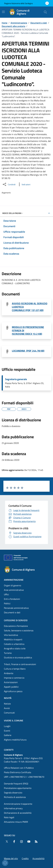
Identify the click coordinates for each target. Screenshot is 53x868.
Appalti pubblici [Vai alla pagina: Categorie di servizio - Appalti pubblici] (11, 687)
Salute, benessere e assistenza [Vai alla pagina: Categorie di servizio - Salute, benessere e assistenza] (19, 630)
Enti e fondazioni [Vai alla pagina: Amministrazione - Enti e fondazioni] (12, 599)
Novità (8, 698)
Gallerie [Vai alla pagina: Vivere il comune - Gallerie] (8, 735)
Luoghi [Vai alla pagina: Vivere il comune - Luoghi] (7, 726)
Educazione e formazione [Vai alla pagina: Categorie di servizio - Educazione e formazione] (16, 626)
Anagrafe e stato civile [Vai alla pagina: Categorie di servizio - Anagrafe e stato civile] (15, 648)
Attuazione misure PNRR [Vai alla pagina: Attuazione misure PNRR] (16, 822)
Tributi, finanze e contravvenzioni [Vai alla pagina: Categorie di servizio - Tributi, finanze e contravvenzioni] (20, 664)
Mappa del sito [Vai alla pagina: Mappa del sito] (11, 858)
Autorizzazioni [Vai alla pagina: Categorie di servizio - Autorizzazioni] (11, 682)
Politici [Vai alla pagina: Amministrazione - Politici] (7, 603)
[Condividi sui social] (9, 184)
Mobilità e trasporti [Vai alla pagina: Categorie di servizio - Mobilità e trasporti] (13, 639)
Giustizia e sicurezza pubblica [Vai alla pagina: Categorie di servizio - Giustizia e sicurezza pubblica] (18, 657)
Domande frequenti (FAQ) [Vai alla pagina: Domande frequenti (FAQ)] (16, 784)
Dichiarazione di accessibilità (18, 813)
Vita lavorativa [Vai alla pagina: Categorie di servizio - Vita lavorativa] (11, 635)
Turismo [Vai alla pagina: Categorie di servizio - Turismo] (8, 653)
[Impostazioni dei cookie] (5, 863)
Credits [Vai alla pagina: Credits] (25, 858)
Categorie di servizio (16, 620)
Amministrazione (19, 23)
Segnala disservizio (13, 793)
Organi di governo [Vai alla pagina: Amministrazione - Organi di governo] (13, 585)
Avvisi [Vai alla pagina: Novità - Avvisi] (7, 708)
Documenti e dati (39, 23)
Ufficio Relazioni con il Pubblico (19, 768)
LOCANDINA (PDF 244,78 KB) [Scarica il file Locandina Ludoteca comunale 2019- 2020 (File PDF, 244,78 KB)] (28, 351)
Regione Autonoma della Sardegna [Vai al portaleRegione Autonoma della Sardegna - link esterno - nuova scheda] (18, 3)
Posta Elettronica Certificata (18, 772)
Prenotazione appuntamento (18, 788)
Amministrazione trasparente (18, 804)
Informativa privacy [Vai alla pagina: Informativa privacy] (13, 808)
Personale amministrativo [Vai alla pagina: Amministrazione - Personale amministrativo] (16, 608)
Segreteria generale (16, 379)
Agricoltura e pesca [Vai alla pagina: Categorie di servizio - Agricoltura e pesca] (13, 691)
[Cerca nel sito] (45, 12)
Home (5, 23)
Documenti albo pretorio (13, 26)
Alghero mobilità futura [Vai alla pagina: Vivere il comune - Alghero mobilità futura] (15, 740)
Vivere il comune (14, 721)
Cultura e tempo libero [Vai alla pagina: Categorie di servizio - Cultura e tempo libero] (15, 669)
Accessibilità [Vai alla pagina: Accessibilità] (38, 858)
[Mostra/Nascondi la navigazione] (3, 12)
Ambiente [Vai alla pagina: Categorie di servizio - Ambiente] (9, 673)
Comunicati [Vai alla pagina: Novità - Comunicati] (9, 713)
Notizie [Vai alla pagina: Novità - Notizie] (7, 704)
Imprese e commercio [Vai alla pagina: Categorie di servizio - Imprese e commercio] (14, 678)
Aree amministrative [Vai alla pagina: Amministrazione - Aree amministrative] (14, 590)
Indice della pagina (13, 213)
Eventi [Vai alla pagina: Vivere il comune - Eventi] (7, 731)
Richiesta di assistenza (15, 797)
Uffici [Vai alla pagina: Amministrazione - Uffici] (6, 594)
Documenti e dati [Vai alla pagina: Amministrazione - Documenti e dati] (12, 612)
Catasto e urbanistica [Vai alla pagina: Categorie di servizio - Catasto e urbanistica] (14, 644)
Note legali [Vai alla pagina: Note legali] (9, 817)
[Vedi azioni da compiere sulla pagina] (24, 184)
